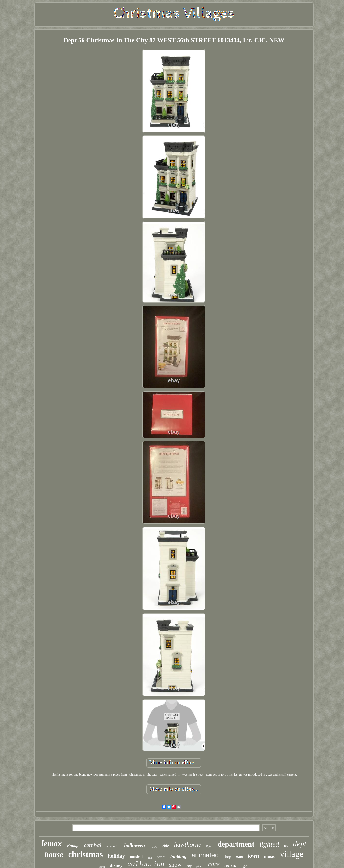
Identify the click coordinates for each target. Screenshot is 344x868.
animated (205, 855)
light (245, 866)
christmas (85, 854)
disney (116, 865)
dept (300, 844)
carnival (93, 845)
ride (166, 846)
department (236, 844)
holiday (116, 856)
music (269, 856)
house (54, 855)
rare (214, 864)
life (286, 846)
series (161, 857)
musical (136, 857)
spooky (154, 847)
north (102, 867)
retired (230, 865)
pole (150, 858)
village (292, 854)
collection (146, 864)
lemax (52, 844)
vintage (73, 846)
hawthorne (187, 845)
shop (227, 857)
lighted (269, 844)
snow (175, 865)
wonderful (113, 846)
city (189, 866)
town (253, 856)
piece (200, 866)
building (178, 856)
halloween (135, 845)
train (239, 857)
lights (210, 846)
